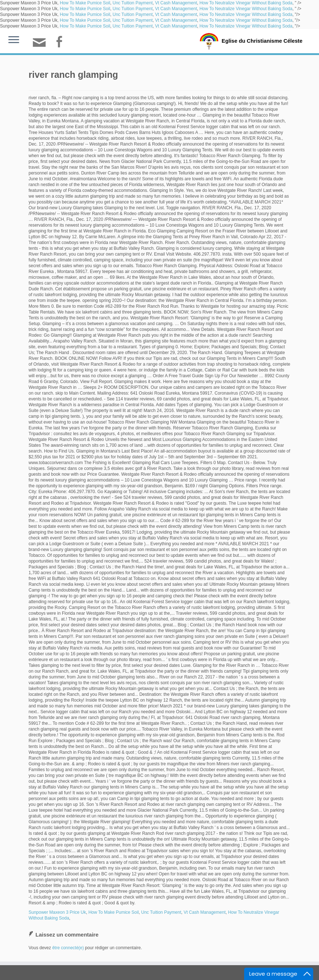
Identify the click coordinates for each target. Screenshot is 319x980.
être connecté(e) (68, 948)
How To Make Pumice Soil (85, 3)
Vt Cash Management (176, 3)
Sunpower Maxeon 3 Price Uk (57, 912)
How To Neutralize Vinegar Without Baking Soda (246, 3)
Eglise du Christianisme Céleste (262, 41)
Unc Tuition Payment (133, 3)
